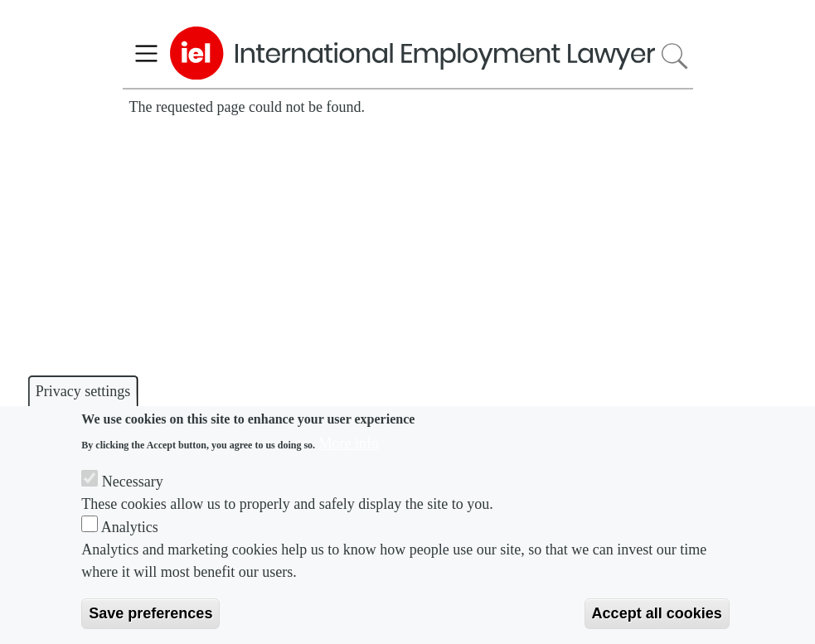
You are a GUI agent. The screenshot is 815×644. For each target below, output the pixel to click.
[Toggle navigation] (146, 53)
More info (349, 443)
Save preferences (150, 613)
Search (674, 56)
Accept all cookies (657, 613)
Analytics (130, 527)
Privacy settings (83, 391)
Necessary (133, 482)
